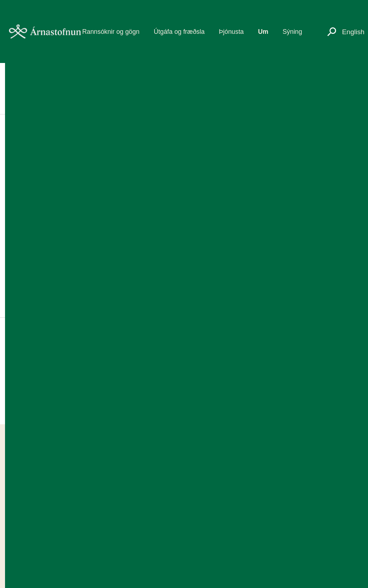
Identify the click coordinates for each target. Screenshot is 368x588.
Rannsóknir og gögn (111, 32)
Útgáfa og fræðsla (179, 32)
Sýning (292, 32)
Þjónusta (231, 32)
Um (263, 32)
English (353, 32)
